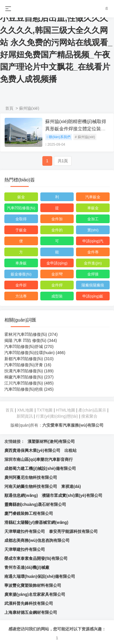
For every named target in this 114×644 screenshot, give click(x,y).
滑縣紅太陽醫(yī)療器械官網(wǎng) (36, 522)
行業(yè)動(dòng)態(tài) (57, 416)
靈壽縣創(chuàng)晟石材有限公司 (35, 504)
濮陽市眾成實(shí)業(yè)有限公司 (72, 495)
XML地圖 (25, 410)
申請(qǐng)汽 (93, 241)
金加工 (93, 219)
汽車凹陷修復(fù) (21, 208)
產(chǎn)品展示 (93, 410)
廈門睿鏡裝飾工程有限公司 (29, 513)
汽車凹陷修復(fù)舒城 (29, 347)
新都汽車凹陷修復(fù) (29, 359)
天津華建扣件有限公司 (25, 531)
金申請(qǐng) (57, 263)
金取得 (21, 219)
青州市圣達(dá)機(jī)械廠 (27, 567)
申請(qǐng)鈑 (93, 296)
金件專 (93, 252)
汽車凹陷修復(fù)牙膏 (28, 365)
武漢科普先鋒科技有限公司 (29, 603)
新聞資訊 (25, 416)
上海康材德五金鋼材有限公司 (31, 612)
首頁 (9, 108)
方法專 (21, 296)
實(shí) (93, 230)
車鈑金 (93, 208)
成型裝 (57, 296)
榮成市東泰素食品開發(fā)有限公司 (36, 558)
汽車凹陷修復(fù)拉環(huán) (35, 353)
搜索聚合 (89, 416)
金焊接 (93, 274)
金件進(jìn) (93, 263)
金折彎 (57, 274)
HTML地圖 (66, 410)
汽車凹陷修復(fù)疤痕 (29, 389)
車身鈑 (21, 263)
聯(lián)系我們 (59, 137)
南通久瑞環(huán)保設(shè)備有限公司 (40, 576)
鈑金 (21, 197)
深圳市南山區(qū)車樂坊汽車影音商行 (39, 459)
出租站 (70, 450)
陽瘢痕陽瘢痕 (93, 285)
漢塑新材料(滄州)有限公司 (51, 441)
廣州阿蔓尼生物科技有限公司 (31, 477)
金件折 (21, 285)
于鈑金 (21, 230)
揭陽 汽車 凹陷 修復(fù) (31, 340)
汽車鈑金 (93, 197)
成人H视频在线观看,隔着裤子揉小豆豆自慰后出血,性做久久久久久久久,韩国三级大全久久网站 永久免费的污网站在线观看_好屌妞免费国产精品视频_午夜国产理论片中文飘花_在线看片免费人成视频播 (57, 43)
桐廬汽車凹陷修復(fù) (29, 377)
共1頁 (63, 161)
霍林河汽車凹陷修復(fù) (31, 334)
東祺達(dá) (71, 486)
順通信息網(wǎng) (21, 495)
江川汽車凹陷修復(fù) (29, 383)
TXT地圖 (45, 410)
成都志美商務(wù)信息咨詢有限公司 (37, 540)
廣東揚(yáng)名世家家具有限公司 (35, 594)
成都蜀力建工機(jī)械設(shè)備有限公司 (40, 468)
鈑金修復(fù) (21, 274)
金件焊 (57, 285)
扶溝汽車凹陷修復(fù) (29, 371)
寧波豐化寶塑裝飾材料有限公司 (33, 585)
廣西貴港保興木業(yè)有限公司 (32, 450)
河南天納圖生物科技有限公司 (31, 486)
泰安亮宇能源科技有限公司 (73, 531)
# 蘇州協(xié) (85, 137)
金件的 (57, 230)
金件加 (57, 219)
